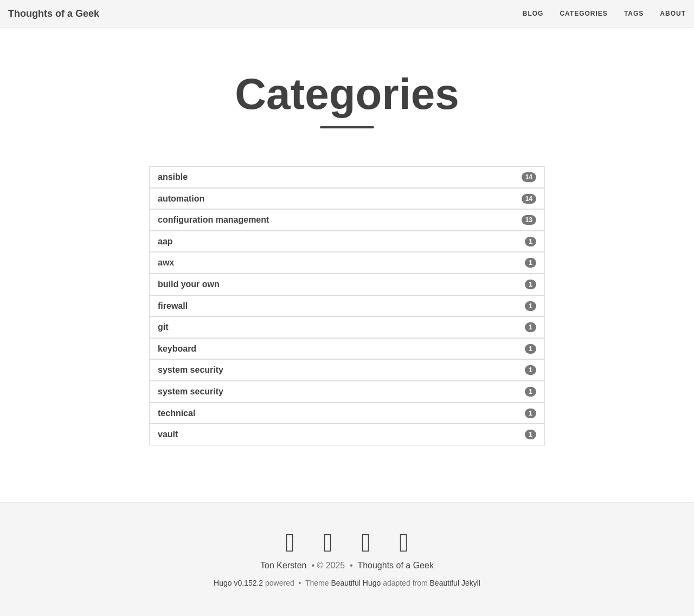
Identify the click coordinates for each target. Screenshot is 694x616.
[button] (347, 177)
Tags (634, 24)
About (673, 24)
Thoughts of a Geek (54, 24)
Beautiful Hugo (356, 583)
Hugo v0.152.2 (238, 583)
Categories (583, 24)
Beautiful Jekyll (455, 583)
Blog (533, 24)
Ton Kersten (283, 565)
